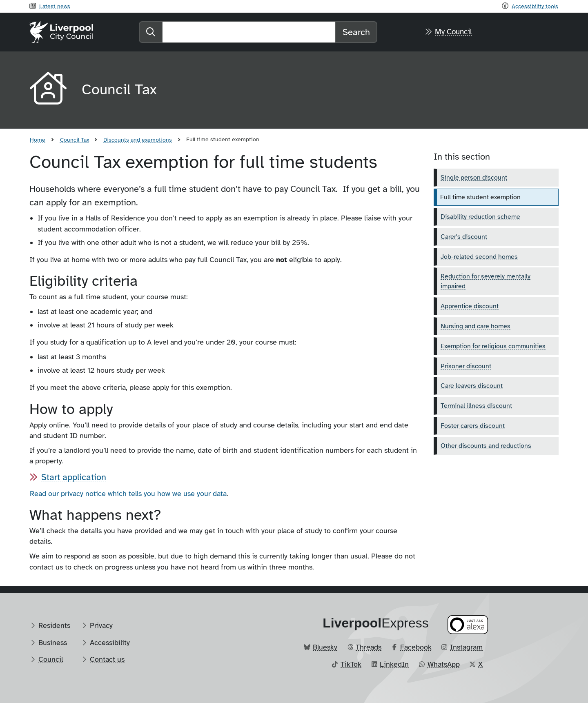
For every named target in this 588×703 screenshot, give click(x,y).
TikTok (351, 664)
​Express (376, 623)
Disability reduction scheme (480, 217)
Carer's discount (464, 237)
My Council (453, 32)
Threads (369, 647)
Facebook (416, 647)
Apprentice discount (470, 306)
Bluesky (325, 647)
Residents (54, 625)
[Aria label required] (49, 90)
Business (53, 643)
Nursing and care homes (476, 326)
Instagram (466, 647)
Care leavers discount (472, 386)
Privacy (101, 625)
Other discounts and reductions (486, 446)
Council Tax (75, 140)
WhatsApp (444, 664)
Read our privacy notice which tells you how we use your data (128, 494)
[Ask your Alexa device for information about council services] (468, 624)
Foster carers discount (473, 426)
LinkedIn (394, 664)
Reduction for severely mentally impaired (486, 281)
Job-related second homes (479, 257)
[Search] (249, 32)
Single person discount (474, 178)
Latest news (55, 6)
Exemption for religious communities (493, 346)
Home (38, 140)
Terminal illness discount (476, 406)
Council (51, 659)
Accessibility (110, 643)
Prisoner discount (466, 366)
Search (356, 32)
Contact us (107, 659)
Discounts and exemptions (138, 140)
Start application (74, 477)
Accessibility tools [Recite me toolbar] (535, 6)
